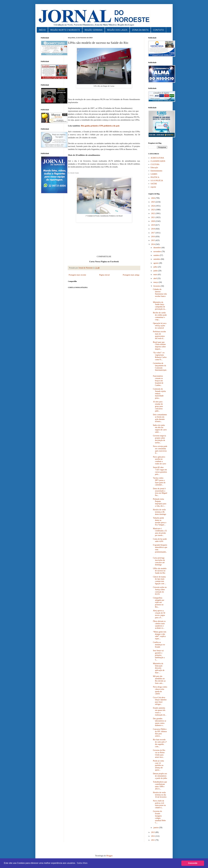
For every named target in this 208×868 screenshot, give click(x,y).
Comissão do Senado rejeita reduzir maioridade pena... (159, 393)
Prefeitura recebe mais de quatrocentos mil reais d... (159, 335)
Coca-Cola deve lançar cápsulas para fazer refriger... (160, 701)
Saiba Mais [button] (82, 863)
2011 (153, 840)
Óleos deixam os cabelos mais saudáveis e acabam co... (159, 625)
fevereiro (157, 286)
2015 (153, 240)
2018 (153, 229)
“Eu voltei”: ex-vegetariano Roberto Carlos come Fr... (160, 356)
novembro (157, 252)
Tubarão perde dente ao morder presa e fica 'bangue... (160, 521)
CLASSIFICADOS (158, 161)
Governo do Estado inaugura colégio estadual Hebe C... (159, 817)
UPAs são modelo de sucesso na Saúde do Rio (160, 571)
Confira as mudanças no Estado (159, 645)
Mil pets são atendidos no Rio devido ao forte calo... (159, 680)
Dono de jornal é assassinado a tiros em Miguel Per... (160, 492)
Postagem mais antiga (131, 275)
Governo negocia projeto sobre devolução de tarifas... (159, 439)
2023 (153, 210)
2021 (153, 217)
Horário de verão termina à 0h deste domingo (160, 512)
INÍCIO (42, 30)
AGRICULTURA (157, 158)
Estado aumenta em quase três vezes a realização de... (160, 711)
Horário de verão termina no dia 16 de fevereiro (160, 795)
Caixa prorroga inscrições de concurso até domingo (159, 561)
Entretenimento (156, 171)
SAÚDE (154, 184)
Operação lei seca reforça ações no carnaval (160, 326)
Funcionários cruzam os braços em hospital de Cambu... (158, 381)
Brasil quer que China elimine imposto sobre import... (159, 346)
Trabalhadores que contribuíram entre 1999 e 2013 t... (160, 785)
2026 (153, 198)
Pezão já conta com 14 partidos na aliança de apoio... (158, 765)
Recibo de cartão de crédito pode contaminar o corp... (160, 316)
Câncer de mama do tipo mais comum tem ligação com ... (160, 580)
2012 (153, 836)
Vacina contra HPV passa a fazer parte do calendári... (159, 481)
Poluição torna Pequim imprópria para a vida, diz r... (160, 502)
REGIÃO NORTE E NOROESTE (65, 30)
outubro (157, 255)
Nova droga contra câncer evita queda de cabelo (160, 690)
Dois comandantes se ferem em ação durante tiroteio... (160, 418)
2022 (153, 213)
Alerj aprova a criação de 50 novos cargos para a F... (159, 614)
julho (156, 267)
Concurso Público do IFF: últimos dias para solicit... (160, 733)
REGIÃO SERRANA (94, 30)
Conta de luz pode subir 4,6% (160, 540)
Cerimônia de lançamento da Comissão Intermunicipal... (160, 368)
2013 (153, 832)
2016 (153, 237)
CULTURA (155, 164)
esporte (153, 187)
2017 (153, 233)
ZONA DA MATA (140, 30)
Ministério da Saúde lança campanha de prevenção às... (160, 306)
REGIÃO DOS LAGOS (117, 30)
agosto (156, 263)
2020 (153, 221)
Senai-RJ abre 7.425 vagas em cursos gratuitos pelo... (160, 471)
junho (156, 271)
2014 (153, 244)
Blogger (109, 856)
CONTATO (158, 30)
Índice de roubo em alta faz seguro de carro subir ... (160, 429)
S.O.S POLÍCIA (157, 181)
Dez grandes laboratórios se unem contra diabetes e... (160, 722)
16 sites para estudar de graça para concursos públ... (158, 406)
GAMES (154, 174)
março (156, 282)
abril (155, 278)
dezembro (157, 248)
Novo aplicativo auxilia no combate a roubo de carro (160, 460)
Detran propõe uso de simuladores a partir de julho (160, 776)
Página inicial (104, 275)
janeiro (156, 828)
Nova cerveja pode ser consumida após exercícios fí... (160, 450)
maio (156, 274)
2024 (153, 206)
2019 (153, 225)
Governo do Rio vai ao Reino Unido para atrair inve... (159, 754)
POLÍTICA (155, 177)
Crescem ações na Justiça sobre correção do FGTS (160, 591)
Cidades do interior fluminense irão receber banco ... (160, 294)
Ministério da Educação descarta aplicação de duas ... (159, 668)
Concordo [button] (193, 863)
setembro (157, 259)
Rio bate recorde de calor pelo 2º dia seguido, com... (160, 743)
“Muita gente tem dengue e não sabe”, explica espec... (160, 635)
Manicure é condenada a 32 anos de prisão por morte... (160, 532)
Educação (154, 168)
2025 (153, 202)
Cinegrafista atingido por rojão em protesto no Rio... (159, 602)
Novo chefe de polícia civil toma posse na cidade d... (159, 804)
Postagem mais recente (77, 275)
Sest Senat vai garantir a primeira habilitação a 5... (159, 655)
